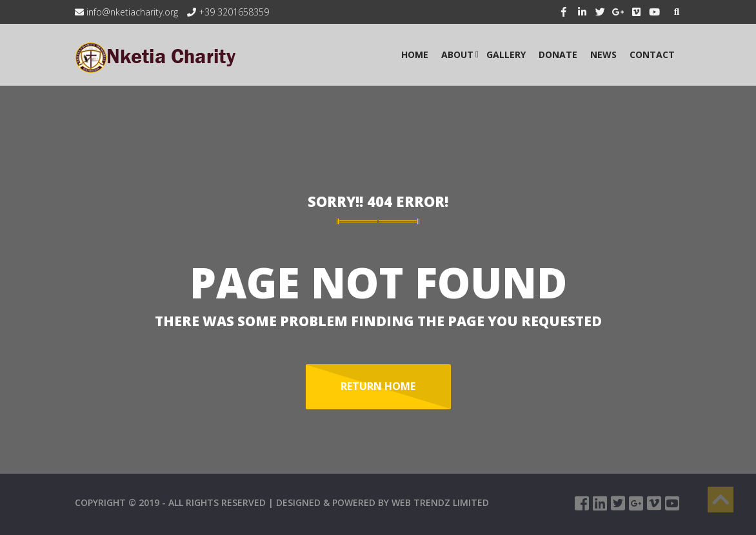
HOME (415, 54)
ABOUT (457, 54)
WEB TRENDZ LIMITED (440, 502)
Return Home (378, 386)
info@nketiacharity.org (126, 12)
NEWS (603, 54)
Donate (558, 54)
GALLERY (506, 54)
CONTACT (652, 54)
